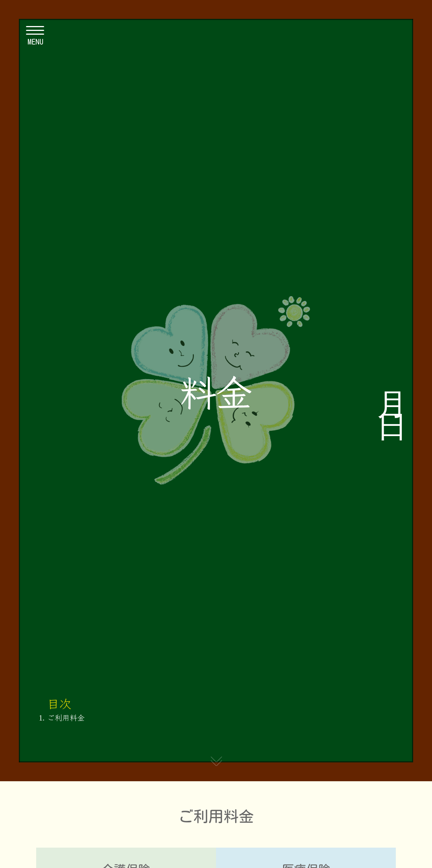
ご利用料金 (66, 717)
